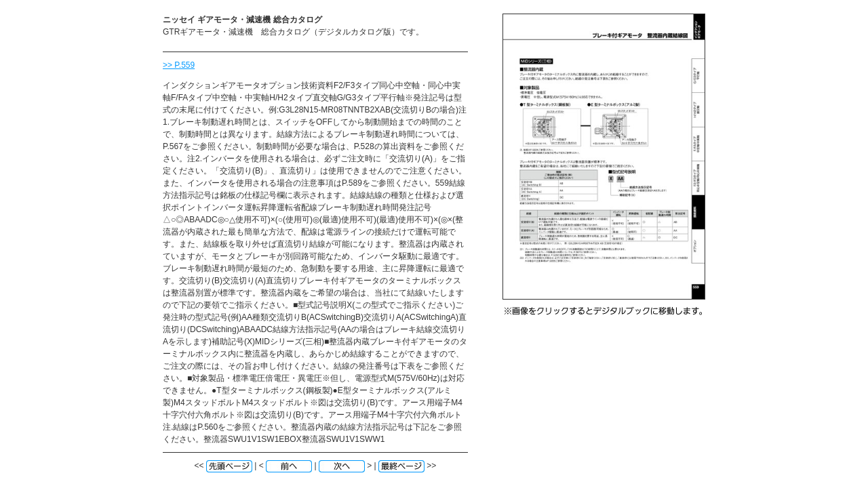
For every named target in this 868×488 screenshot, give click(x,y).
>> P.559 (179, 65)
